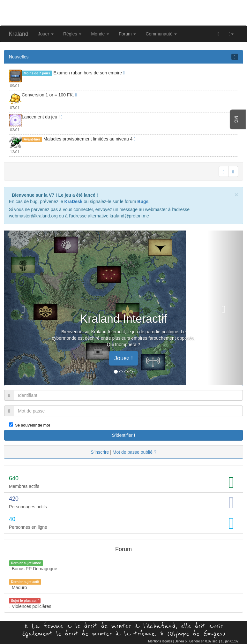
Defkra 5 (181, 641)
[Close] (236, 195)
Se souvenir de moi (32, 425)
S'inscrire (100, 452)
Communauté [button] (161, 34)
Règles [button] (72, 34)
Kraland (19, 34)
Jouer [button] (46, 34)
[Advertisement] (123, 12)
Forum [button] (127, 34)
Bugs (143, 201)
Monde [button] (100, 34)
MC (236, 119)
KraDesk (74, 201)
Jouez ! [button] (123, 358)
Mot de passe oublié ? (135, 452)
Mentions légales (160, 641)
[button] (231, 34)
